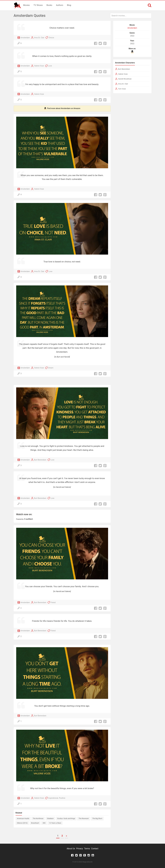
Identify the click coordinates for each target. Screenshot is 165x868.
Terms (87, 849)
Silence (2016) (22, 823)
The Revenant (84, 818)
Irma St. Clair (39, 38)
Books (49, 5)
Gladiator (50, 818)
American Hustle (23, 818)
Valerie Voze (39, 66)
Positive (62, 798)
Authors (60, 5)
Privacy (80, 849)
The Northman (38, 818)
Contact (95, 849)
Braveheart (35, 823)
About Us (71, 849)
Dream (51, 368)
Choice (51, 38)
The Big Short (97, 818)
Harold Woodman (125, 79)
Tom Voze (122, 89)
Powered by (25, 519)
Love (50, 66)
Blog (69, 5)
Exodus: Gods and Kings (66, 818)
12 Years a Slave (55, 823)
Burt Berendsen (40, 460)
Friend (53, 602)
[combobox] (131, 16)
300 (44, 823)
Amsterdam (25, 38)
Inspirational (53, 798)
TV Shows (38, 5)
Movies (26, 5)
